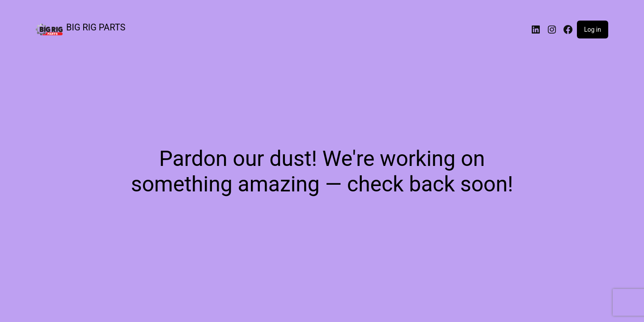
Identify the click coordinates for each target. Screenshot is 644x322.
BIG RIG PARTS (96, 27)
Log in (593, 30)
